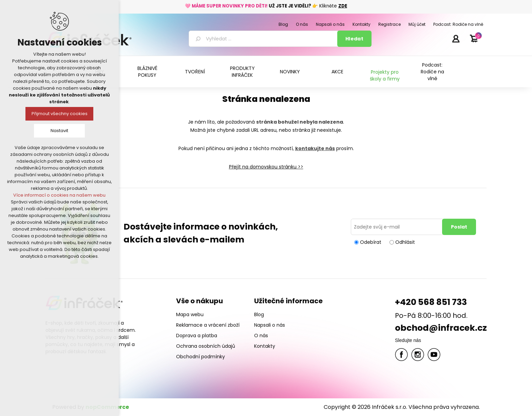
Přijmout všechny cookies (60, 114)
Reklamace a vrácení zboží (208, 325)
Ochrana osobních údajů (206, 346)
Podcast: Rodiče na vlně (432, 72)
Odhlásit (405, 242)
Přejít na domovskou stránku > (265, 167)
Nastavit (59, 131)
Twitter (418, 355)
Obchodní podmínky (201, 357)
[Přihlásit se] (398, 227)
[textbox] (264, 39)
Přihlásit (456, 38)
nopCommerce (107, 407)
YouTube (434, 355)
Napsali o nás (270, 325)
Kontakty (265, 346)
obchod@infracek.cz (441, 328)
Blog (259, 314)
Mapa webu (190, 314)
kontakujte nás (315, 148)
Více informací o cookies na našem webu (59, 195)
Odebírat (371, 242)
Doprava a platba (197, 336)
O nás (261, 336)
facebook (401, 355)
